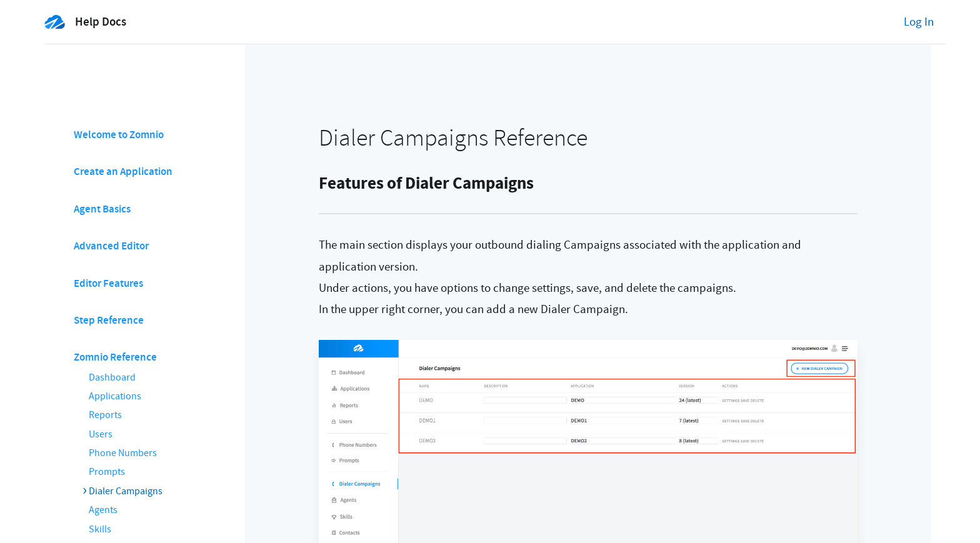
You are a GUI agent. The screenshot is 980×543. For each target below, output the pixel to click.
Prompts (107, 472)
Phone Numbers (123, 453)
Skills (100, 529)
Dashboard (112, 377)
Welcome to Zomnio (119, 135)
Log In (919, 22)
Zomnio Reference (115, 357)
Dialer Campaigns (126, 491)
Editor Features (108, 283)
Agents (103, 510)
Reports (105, 415)
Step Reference (109, 320)
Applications (115, 396)
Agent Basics (102, 209)
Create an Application (123, 172)
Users (101, 434)
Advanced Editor (111, 246)
